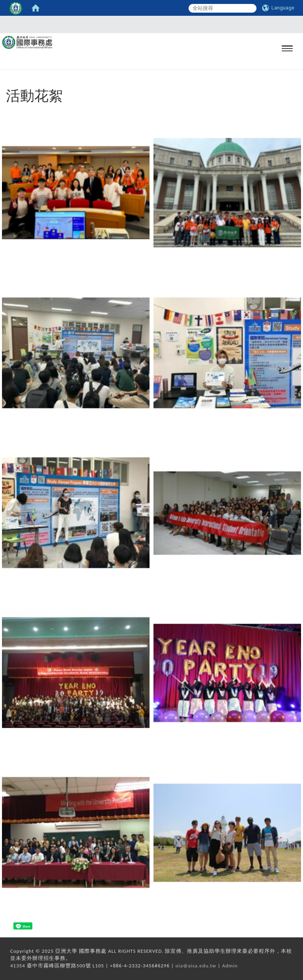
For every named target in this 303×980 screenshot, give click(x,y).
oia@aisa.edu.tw (196, 966)
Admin (230, 966)
